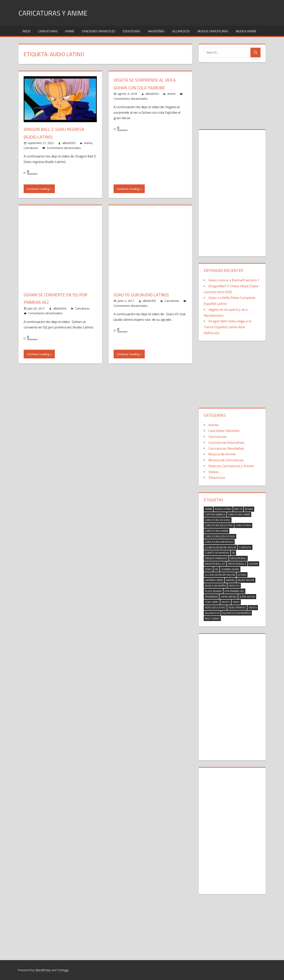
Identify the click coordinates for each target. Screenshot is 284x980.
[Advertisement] (232, 97)
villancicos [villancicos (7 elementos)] (212, 613)
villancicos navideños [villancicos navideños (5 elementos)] (236, 613)
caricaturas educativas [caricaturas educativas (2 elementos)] (220, 536)
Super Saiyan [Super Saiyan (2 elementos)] (247, 597)
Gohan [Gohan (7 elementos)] (254, 564)
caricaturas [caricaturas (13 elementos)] (243, 525)
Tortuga (63, 970)
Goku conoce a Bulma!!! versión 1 (234, 280)
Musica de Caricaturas (226, 460)
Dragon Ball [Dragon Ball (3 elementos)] (238, 558)
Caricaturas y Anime (54, 13)
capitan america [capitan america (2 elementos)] (215, 515)
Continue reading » (39, 189)
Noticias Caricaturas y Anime (231, 466)
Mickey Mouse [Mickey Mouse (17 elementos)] (246, 580)
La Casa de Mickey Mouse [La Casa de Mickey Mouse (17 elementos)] (220, 575)
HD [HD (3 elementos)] (216, 569)
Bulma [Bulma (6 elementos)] (249, 509)
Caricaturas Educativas (227, 442)
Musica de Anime (222, 454)
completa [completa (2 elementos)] (245, 547)
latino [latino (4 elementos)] (242, 575)
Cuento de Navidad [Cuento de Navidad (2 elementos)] (217, 553)
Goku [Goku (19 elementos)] (208, 569)
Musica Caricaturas (213, 31)
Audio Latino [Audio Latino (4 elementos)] (223, 509)
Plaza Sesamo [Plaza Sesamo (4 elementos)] (213, 591)
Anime (70, 31)
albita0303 (69, 143)
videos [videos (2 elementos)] (253, 608)
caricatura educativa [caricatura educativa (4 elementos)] (219, 525)
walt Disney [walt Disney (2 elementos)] (212, 619)
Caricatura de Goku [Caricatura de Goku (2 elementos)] (218, 520)
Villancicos (181, 31)
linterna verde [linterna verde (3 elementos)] (214, 580)
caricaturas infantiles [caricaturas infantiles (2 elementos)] (219, 542)
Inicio (26, 31)
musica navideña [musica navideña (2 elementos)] (215, 586)
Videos (214, 472)
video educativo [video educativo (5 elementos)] (215, 608)
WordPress (43, 970)
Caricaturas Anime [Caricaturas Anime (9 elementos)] (217, 531)
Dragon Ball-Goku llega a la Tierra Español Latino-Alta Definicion (228, 327)
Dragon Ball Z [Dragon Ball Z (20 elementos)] (237, 564)
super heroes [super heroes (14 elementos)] (229, 597)
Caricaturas (48, 31)
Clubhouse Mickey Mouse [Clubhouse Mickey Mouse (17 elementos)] (221, 547)
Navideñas (156, 31)
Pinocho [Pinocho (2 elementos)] (234, 586)
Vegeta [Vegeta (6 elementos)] (226, 602)
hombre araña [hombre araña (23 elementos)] (230, 569)
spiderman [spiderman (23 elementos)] (211, 597)
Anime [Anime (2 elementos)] (208, 509)
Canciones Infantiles (99, 31)
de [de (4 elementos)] (233, 553)
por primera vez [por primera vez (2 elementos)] (234, 591)
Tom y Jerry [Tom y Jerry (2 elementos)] (212, 602)
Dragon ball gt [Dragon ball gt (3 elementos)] (215, 564)
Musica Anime (246, 31)
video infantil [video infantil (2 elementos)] (237, 608)
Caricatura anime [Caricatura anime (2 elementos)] (239, 515)
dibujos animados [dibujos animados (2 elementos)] (216, 558)
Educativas (132, 31)
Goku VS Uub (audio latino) (142, 295)
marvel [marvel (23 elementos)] (230, 580)
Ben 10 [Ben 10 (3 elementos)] (238, 509)
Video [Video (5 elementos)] (236, 602)
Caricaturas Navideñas (226, 448)
